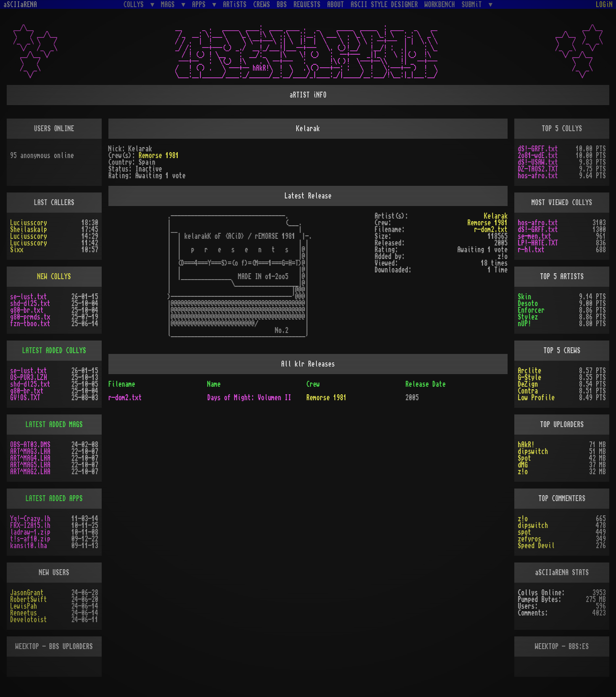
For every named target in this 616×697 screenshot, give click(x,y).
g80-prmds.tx (30, 317)
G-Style (529, 378)
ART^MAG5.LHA (30, 465)
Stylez (528, 317)
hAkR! (526, 445)
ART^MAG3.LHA (30, 451)
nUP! (524, 324)
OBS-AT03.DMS (30, 445)
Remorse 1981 (159, 156)
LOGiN (604, 5)
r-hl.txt (531, 250)
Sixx (17, 250)
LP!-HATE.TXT (538, 243)
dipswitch (533, 451)
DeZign (528, 384)
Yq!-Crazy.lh (30, 519)
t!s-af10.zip (30, 539)
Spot (524, 458)
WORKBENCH (440, 5)
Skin (524, 297)
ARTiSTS (235, 5)
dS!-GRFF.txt (538, 149)
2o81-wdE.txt (538, 156)
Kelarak (496, 216)
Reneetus (24, 613)
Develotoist (29, 620)
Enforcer (531, 310)
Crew (313, 384)
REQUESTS (307, 5)
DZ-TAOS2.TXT (538, 169)
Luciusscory (29, 223)
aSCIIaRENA (20, 5)
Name (214, 384)
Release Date (426, 384)
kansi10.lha (29, 546)
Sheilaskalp (29, 230)
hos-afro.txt (538, 176)
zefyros (529, 539)
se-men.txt (534, 236)
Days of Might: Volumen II (249, 398)
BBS (282, 5)
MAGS (169, 4)
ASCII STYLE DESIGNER (384, 5)
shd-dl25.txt (30, 304)
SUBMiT (474, 4)
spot (524, 532)
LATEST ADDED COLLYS (54, 351)
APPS (200, 4)
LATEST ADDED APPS (54, 499)
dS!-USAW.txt (538, 162)
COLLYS (135, 4)
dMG (523, 465)
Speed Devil (536, 546)
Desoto (528, 304)
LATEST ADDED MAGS (54, 425)
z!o (523, 472)
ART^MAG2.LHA (30, 472)
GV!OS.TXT (25, 398)
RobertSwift (29, 599)
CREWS (262, 5)
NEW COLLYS (54, 277)
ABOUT (336, 5)
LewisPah (24, 606)
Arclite (529, 371)
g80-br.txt (27, 310)
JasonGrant (27, 593)
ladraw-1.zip (30, 532)
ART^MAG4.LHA (30, 458)
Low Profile (536, 398)
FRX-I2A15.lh (30, 525)
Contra (528, 391)
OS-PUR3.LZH (29, 378)
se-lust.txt (29, 297)
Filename (122, 384)
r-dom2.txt (491, 230)
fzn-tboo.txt (30, 324)
